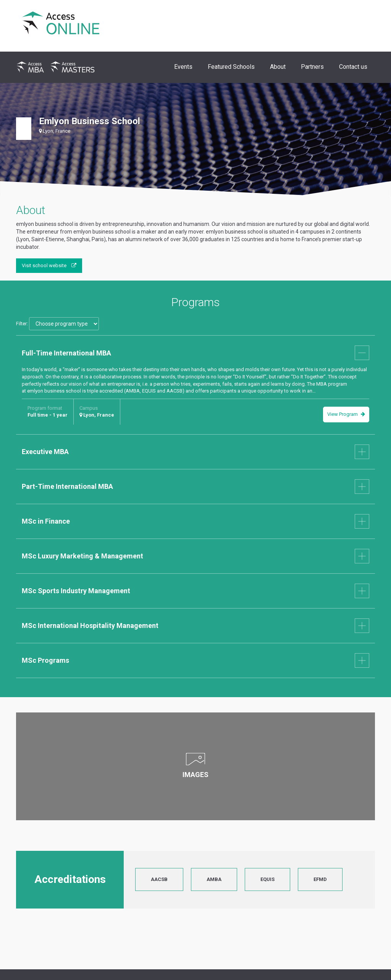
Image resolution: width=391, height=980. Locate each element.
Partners (312, 67)
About (278, 67)
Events (183, 67)
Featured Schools (231, 67)
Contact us (353, 67)
